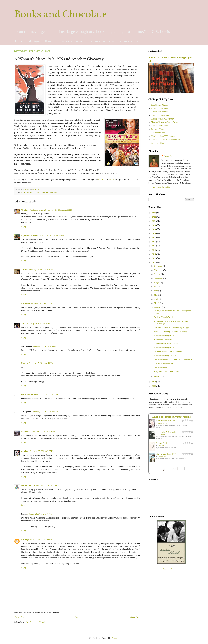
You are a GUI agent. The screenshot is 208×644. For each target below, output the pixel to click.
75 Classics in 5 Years (101, 41)
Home (19, 41)
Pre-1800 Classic (158, 129)
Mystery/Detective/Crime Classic (165, 122)
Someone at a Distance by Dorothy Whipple (172, 328)
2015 (154, 246)
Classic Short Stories (160, 126)
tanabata (25, 451)
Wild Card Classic (159, 143)
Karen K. (168, 156)
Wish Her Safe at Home (165, 421)
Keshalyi (25, 539)
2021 (154, 221)
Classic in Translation (160, 115)
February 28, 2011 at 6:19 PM (40, 514)
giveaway (31, 192)
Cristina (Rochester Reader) (34, 210)
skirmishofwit (27, 395)
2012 (154, 258)
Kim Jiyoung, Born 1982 (166, 454)
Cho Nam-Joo (162, 457)
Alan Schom (161, 434)
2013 (154, 254)
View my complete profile (159, 187)
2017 (154, 238)
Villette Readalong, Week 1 (165, 356)
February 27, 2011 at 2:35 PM (44, 431)
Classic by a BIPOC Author (162, 119)
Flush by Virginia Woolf (163, 317)
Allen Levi (161, 446)
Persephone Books (70, 41)
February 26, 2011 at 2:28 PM (43, 304)
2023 (154, 213)
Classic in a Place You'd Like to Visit (166, 140)
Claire (101, 179)
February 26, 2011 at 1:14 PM (41, 270)
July (156, 287)
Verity (111, 179)
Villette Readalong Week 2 (165, 348)
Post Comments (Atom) (35, 622)
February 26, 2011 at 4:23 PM (39, 324)
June (156, 291)
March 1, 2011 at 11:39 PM (41, 539)
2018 (154, 233)
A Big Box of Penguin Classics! (167, 372)
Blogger (115, 638)
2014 (154, 250)
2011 (154, 262)
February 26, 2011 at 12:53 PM (51, 235)
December (158, 266)
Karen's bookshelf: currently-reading (171, 417)
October (158, 274)
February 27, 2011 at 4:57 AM (46, 395)
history (38, 192)
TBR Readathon (160, 368)
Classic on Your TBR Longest (163, 136)
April (156, 299)
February (158, 307)
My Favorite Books (41, 41)
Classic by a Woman (159, 112)
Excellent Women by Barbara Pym (168, 352)
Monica (25, 363)
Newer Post (20, 617)
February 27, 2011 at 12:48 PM (45, 412)
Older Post (135, 617)
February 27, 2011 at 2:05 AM (45, 346)
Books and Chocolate (61, 15)
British (24, 192)
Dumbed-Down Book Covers (166, 344)
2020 (154, 225)
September (159, 278)
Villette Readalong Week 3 (165, 336)
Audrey (25, 270)
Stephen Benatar (162, 423)
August (157, 283)
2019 (154, 229)
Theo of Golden (162, 443)
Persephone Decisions (163, 340)
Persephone (54, 192)
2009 (154, 386)
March (157, 303)
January (157, 377)
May (156, 295)
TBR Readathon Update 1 (164, 364)
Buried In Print (28, 485)
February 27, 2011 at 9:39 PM (48, 485)
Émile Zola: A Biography (166, 432)
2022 (154, 217)
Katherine (26, 304)
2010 (154, 382)
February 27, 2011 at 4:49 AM (41, 363)
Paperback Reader (29, 235)
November (159, 270)
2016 (154, 242)
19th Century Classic (160, 105)
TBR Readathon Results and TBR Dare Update (173, 360)
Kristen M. (26, 431)
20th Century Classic (160, 108)
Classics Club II (131, 41)
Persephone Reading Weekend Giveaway (170, 332)
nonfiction (45, 192)
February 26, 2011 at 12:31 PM (59, 210)
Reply (24, 227)
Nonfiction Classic (159, 133)
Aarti (24, 324)
